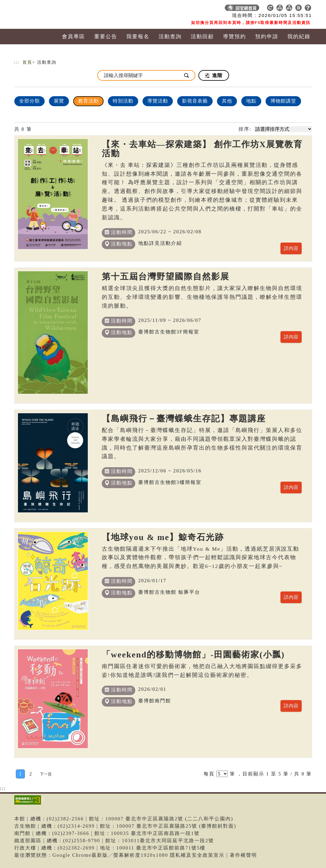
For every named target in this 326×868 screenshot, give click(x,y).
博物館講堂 (283, 101)
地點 (251, 101)
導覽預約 (235, 37)
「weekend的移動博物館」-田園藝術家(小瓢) (193, 655)
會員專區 (74, 37)
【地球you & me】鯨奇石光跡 (163, 537)
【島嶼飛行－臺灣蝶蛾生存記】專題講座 (184, 419)
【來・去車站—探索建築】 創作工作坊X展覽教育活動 (202, 149)
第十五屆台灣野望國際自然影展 (166, 277)
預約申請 (267, 37)
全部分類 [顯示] (29, 101)
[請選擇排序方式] (283, 129)
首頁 (27, 62)
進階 (214, 76)
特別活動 (123, 101)
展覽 (59, 101)
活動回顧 (202, 37)
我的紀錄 (299, 37)
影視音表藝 (195, 101)
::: (17, 62)
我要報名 (138, 37)
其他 (227, 101)
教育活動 (88, 101)
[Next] (46, 774)
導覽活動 (158, 101)
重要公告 (106, 37)
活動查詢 (170, 37)
